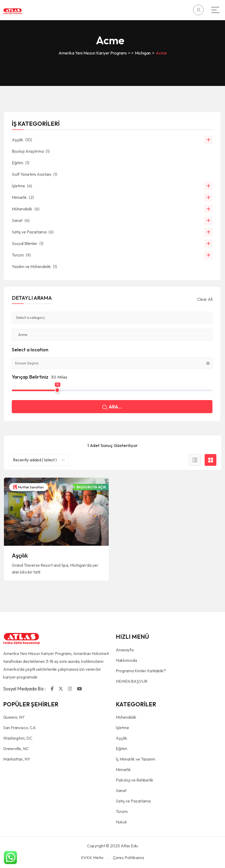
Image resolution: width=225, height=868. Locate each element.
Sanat (21, 220)
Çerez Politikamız (129, 858)
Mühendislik (26, 209)
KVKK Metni (92, 858)
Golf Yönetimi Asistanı (34, 174)
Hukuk (121, 822)
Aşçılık (20, 555)
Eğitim (21, 163)
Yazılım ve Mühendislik (34, 266)
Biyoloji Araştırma (31, 151)
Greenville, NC (16, 749)
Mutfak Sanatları (28, 487)
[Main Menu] (215, 10)
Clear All (205, 299)
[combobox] (39, 460)
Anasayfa (125, 650)
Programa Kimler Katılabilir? (141, 671)
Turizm (21, 255)
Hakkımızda (126, 660)
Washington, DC (18, 738)
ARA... (112, 407)
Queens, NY (14, 717)
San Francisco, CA (19, 728)
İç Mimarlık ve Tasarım (135, 759)
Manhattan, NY (17, 759)
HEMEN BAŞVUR (132, 681)
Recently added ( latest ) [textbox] (35, 460)
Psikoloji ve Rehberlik (135, 780)
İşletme (22, 186)
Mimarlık (23, 197)
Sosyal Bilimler (28, 243)
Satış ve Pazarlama (33, 232)
